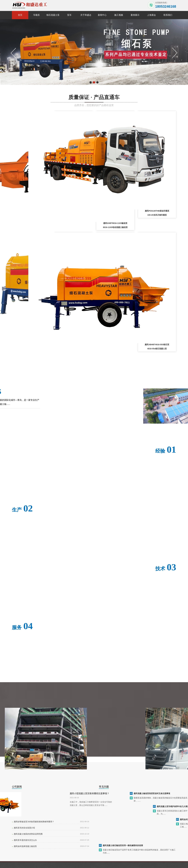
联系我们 (168, 15)
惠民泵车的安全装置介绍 (24, 828)
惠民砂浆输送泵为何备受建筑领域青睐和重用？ (34, 822)
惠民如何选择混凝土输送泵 (25, 846)
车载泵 (37, 15)
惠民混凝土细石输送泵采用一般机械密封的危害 (123, 845)
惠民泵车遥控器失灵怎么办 (25, 840)
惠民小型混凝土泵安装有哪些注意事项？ (89, 794)
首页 (20, 15)
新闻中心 (102, 15)
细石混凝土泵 (53, 15)
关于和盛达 (86, 15)
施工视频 (119, 15)
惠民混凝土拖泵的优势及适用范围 (28, 834)
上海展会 (151, 15)
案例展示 (135, 15)
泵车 (69, 15)
